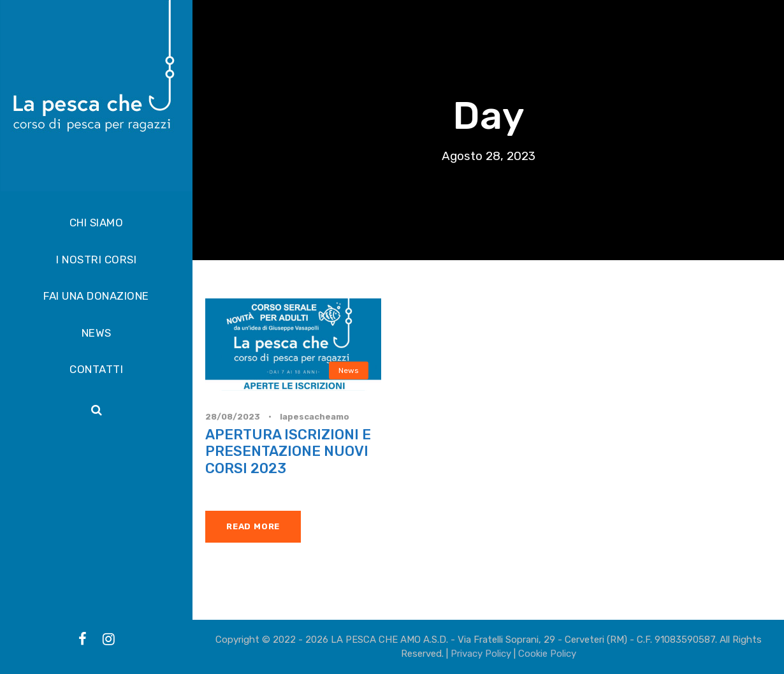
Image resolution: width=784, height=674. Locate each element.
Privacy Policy (481, 654)
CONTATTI (96, 369)
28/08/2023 (233, 417)
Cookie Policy (547, 654)
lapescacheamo (315, 417)
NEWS (97, 333)
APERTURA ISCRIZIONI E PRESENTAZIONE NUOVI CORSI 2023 (288, 451)
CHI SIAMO (97, 223)
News (349, 370)
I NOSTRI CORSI (96, 260)
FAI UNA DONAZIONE (96, 296)
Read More (253, 526)
